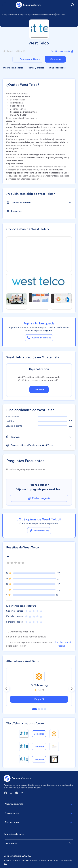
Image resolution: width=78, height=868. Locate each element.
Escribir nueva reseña (62, 51)
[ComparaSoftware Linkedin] (6, 793)
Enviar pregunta (39, 498)
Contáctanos (39, 822)
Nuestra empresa (39, 804)
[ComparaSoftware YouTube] (11, 793)
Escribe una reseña (63, 644)
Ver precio (55, 59)
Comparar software (28, 59)
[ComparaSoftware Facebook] (17, 793)
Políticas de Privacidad (14, 860)
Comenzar (39, 390)
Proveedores (39, 813)
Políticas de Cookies (35, 860)
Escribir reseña (39, 531)
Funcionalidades (57, 68)
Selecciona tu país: (14, 834)
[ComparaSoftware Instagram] (22, 793)
